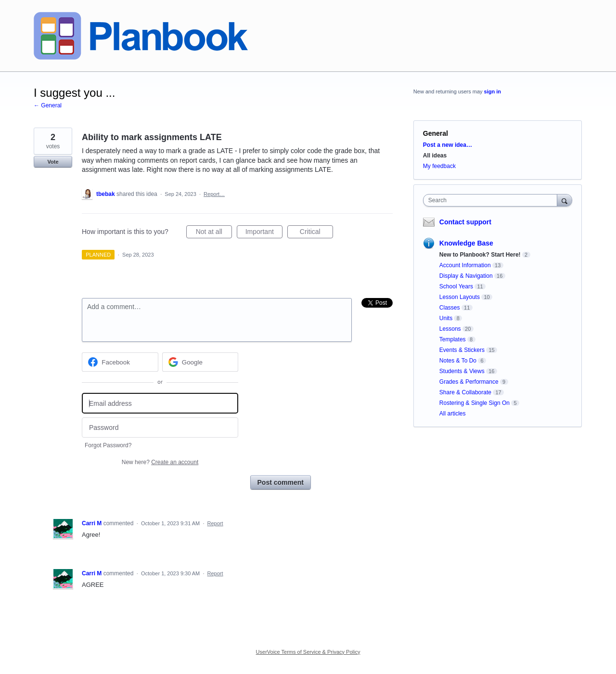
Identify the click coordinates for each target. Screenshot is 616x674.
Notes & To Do (458, 361)
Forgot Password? (108, 445)
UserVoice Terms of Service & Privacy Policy (308, 652)
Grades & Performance (469, 382)
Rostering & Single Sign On (475, 403)
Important (264, 233)
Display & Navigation (466, 276)
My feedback (439, 166)
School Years (456, 286)
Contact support (465, 222)
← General (48, 105)
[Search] (565, 200)
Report (215, 523)
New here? (160, 462)
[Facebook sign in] (120, 362)
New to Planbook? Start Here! (480, 255)
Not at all (214, 233)
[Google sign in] (200, 362)
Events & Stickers (462, 350)
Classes (450, 308)
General (436, 133)
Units (446, 318)
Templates (453, 339)
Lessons (450, 329)
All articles (453, 414)
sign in (493, 91)
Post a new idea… (448, 145)
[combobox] (493, 200)
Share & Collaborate (465, 392)
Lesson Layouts (460, 297)
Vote (53, 162)
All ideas (435, 156)
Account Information (465, 265)
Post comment (281, 482)
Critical (316, 233)
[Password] (160, 428)
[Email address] (160, 403)
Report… (214, 194)
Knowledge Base (466, 243)
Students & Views (462, 371)
